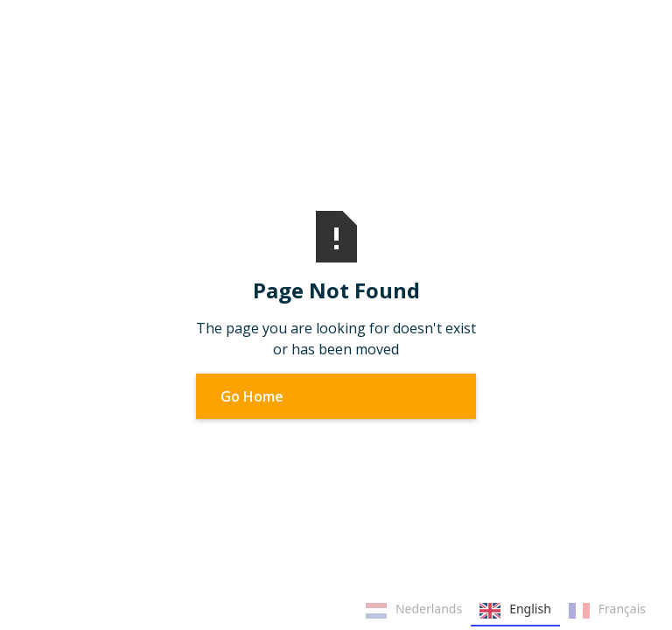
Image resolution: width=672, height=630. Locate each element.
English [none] (515, 611)
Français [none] (607, 611)
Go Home (252, 396)
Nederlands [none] (414, 611)
